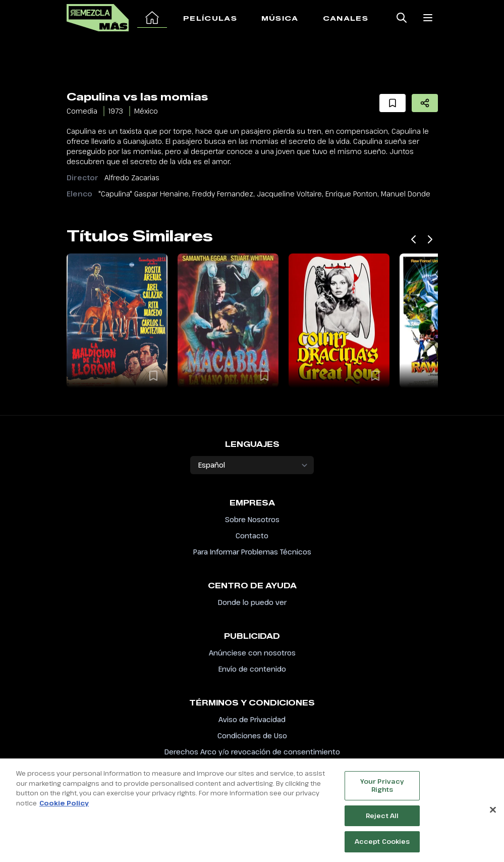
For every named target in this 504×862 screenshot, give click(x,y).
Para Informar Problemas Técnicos (252, 552)
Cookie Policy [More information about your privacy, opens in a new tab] (64, 809)
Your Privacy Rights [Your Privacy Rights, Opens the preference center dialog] (382, 791)
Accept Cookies (382, 847)
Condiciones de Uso (252, 736)
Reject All (382, 822)
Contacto (252, 536)
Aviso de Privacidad (252, 719)
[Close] (493, 817)
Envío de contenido (252, 669)
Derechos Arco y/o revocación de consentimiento (252, 752)
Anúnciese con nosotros (252, 653)
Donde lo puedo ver (252, 602)
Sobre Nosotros (252, 519)
